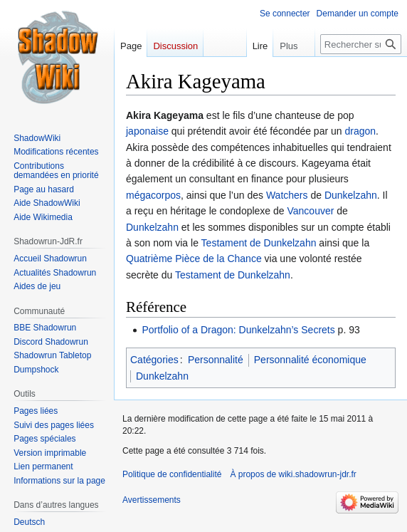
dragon (360, 131)
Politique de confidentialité (172, 474)
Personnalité (216, 360)
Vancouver (311, 211)
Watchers (287, 195)
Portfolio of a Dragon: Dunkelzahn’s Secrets (238, 330)
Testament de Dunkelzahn (259, 243)
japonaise (147, 131)
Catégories (154, 360)
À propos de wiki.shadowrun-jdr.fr (293, 474)
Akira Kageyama (165, 115)
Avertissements (152, 500)
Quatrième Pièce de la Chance (194, 259)
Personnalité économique (310, 360)
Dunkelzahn (351, 195)
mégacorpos (153, 195)
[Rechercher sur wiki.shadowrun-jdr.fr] (361, 44)
